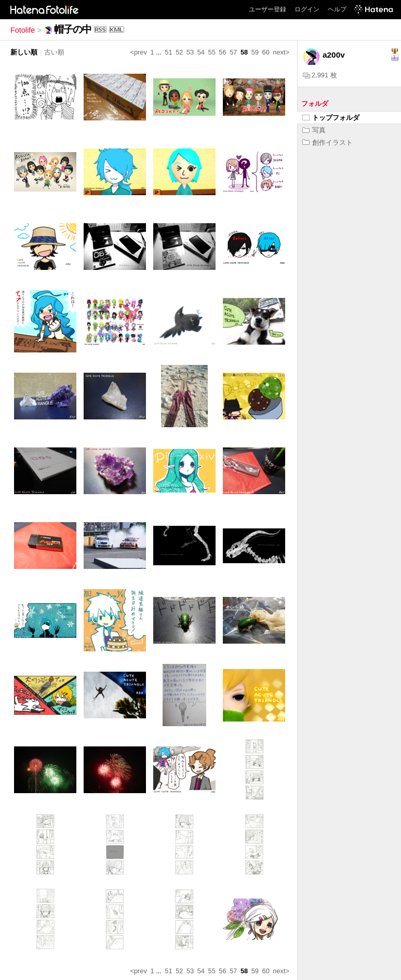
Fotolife (23, 30)
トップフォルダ (331, 118)
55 (212, 52)
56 (222, 52)
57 (233, 52)
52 (179, 52)
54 (201, 52)
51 (168, 52)
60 (266, 52)
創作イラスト (328, 142)
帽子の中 (73, 29)
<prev (139, 52)
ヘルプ (337, 9)
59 (255, 52)
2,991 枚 (320, 75)
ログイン (307, 9)
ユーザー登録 (268, 9)
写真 (314, 130)
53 (190, 52)
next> (281, 52)
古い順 (54, 52)
